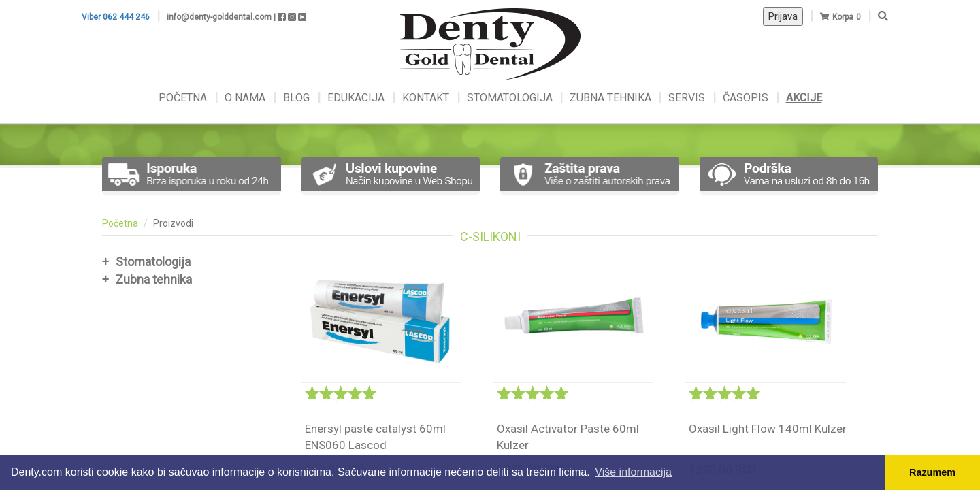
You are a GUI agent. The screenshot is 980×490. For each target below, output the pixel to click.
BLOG (298, 98)
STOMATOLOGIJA (510, 98)
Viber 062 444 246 (116, 17)
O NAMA (246, 98)
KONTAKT (427, 98)
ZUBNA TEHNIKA (610, 98)
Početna (120, 223)
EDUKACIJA (357, 98)
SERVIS (688, 98)
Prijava (783, 16)
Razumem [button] (932, 472)
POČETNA (184, 98)
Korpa (843, 17)
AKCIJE (804, 98)
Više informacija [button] (633, 472)
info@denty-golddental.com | (221, 17)
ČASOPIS (747, 98)
